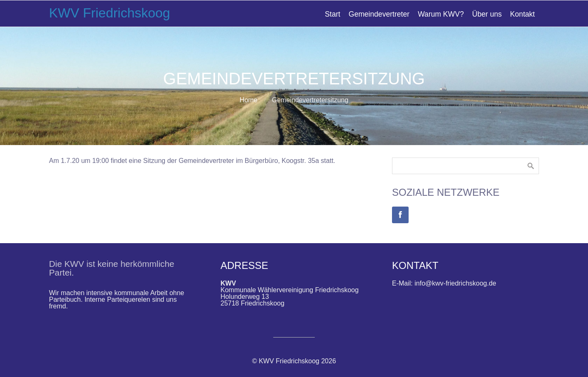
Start (332, 14)
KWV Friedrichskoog (110, 13)
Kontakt (522, 14)
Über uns (487, 14)
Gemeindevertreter (379, 14)
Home (249, 100)
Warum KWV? (441, 14)
